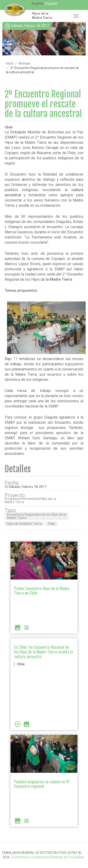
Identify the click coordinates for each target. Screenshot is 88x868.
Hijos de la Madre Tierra (42, 16)
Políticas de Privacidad (67, 857)
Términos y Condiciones (31, 857)
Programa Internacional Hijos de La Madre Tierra (30, 500)
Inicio (10, 63)
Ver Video (22, 48)
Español (52, 4)
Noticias (24, 63)
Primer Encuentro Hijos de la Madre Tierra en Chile (42, 591)
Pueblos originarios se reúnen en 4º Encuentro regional (42, 784)
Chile (52, 524)
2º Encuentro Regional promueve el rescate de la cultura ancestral (43, 104)
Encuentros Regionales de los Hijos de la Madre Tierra (36, 516)
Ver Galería (24, 43)
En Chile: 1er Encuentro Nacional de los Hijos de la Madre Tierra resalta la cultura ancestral (44, 652)
